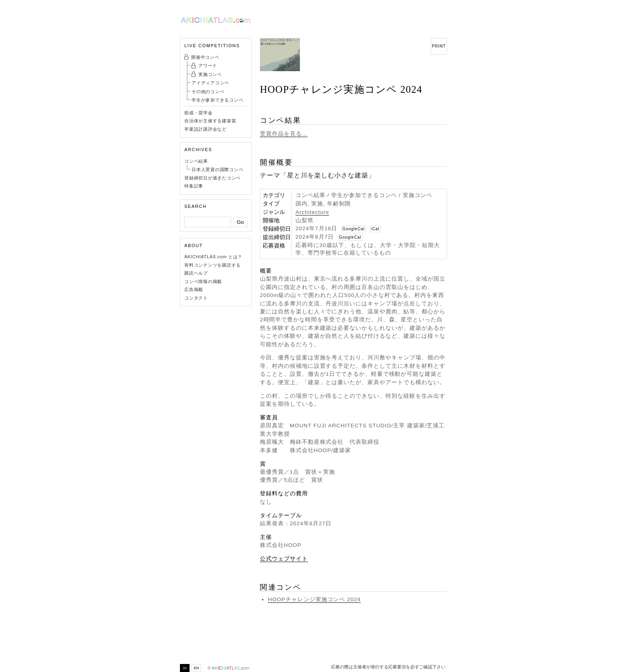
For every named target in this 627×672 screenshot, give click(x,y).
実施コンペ (210, 74)
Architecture (312, 212)
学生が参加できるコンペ (217, 100)
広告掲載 (194, 289)
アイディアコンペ (210, 83)
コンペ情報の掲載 (203, 281)
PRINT (439, 46)
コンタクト (196, 298)
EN (197, 668)
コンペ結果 (196, 161)
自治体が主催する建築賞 (210, 121)
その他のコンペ (208, 92)
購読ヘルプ (196, 273)
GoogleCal (353, 229)
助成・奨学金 (199, 113)
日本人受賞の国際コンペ (217, 169)
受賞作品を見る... (284, 134)
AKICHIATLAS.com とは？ (213, 257)
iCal (375, 229)
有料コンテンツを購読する (213, 265)
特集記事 (194, 186)
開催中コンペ (205, 57)
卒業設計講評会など (206, 129)
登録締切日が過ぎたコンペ (213, 178)
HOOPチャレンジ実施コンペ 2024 (314, 599)
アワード (208, 66)
